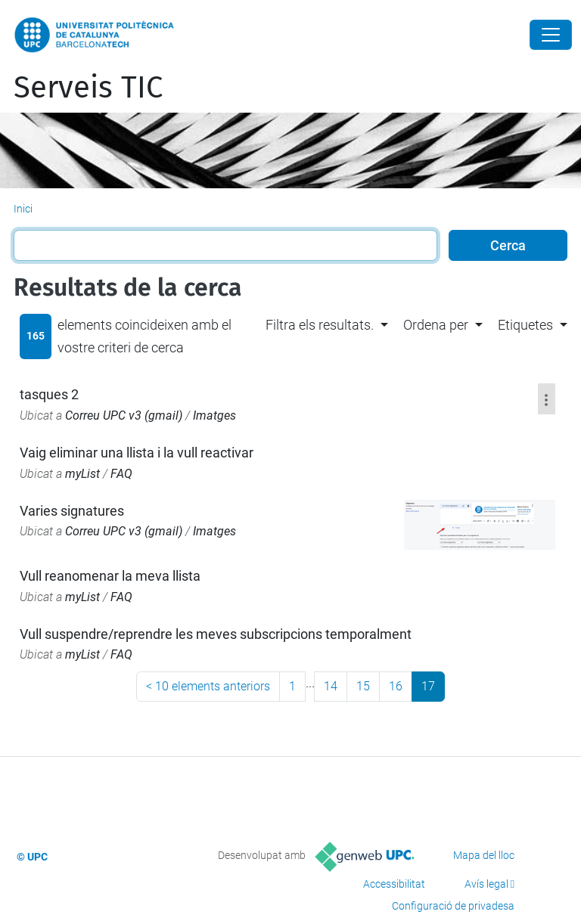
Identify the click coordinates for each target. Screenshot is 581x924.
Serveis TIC (88, 88)
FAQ (121, 474)
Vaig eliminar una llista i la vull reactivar (137, 453)
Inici (23, 209)
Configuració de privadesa (453, 906)
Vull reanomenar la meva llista (110, 576)
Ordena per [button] (436, 325)
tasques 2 (49, 394)
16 (396, 686)
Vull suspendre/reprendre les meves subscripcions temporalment (216, 634)
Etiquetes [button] (525, 325)
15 (363, 686)
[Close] (551, 35)
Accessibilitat (394, 884)
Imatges (214, 415)
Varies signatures (72, 511)
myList (82, 474)
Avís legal (486, 884)
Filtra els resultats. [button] (320, 325)
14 (331, 686)
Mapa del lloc (484, 855)
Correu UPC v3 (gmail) (124, 415)
